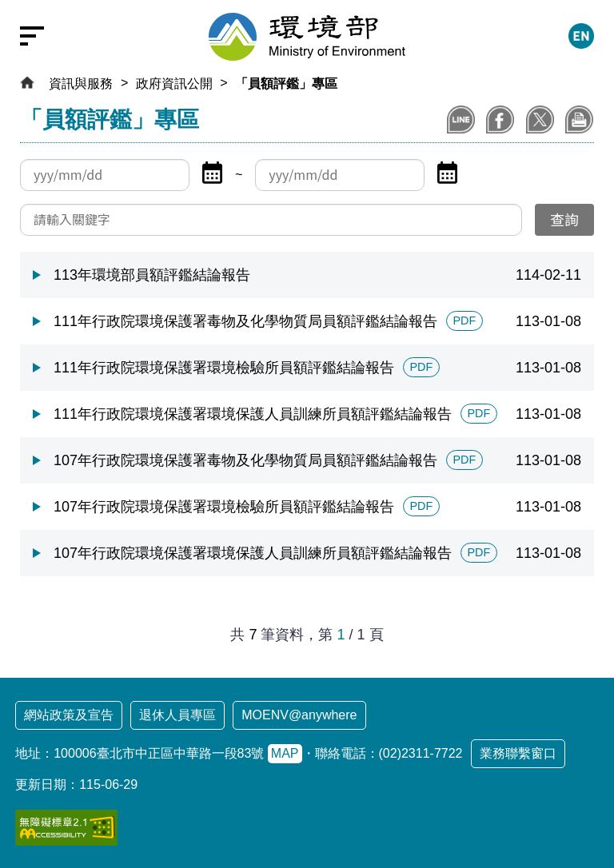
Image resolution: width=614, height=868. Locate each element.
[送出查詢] (564, 220)
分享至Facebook (500, 119)
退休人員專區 (177, 715)
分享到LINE (461, 119)
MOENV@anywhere (299, 715)
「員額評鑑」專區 (286, 84)
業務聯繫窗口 (518, 753)
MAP (285, 753)
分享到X (540, 119)
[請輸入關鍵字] (271, 220)
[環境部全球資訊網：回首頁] (307, 37)
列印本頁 (579, 119)
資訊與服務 (81, 84)
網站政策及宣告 (69, 715)
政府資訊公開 (174, 84)
